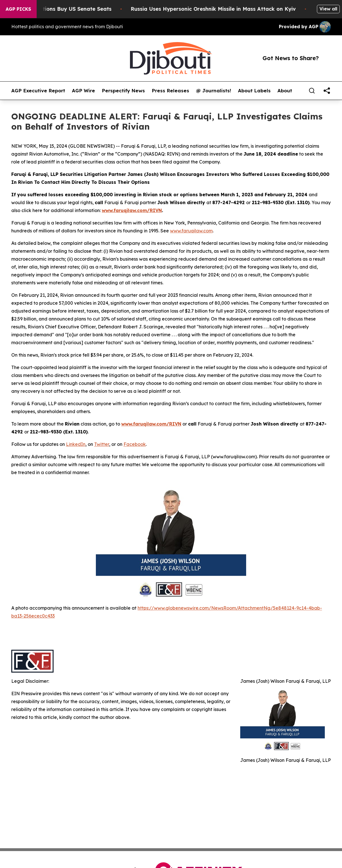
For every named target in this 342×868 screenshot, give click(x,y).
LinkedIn (76, 444)
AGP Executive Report (38, 91)
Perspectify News (123, 91)
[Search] (312, 91)
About (285, 91)
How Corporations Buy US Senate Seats (64, 9)
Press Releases (170, 91)
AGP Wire (83, 91)
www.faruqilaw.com (191, 231)
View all (328, 9)
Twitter (102, 444)
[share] (327, 91)
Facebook (135, 444)
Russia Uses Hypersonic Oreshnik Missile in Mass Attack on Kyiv (218, 9)
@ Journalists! (214, 91)
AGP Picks (18, 9)
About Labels (254, 91)
